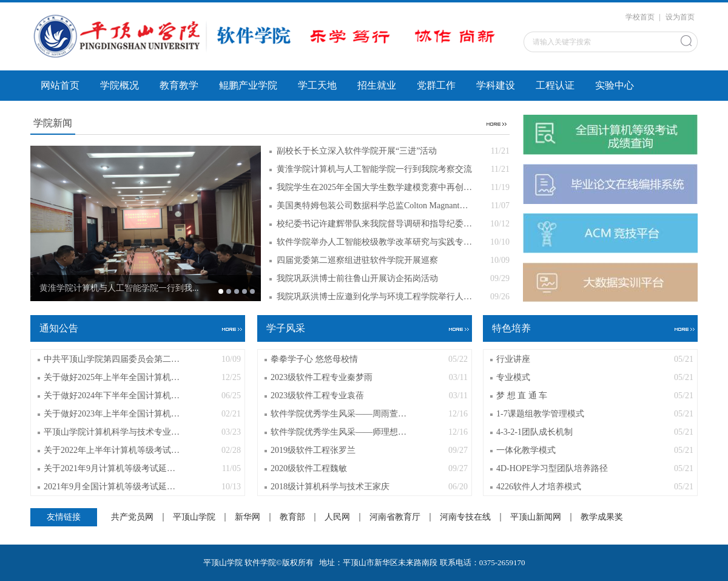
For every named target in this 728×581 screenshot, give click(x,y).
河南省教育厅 (395, 517)
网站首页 (60, 85)
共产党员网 (132, 517)
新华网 (248, 517)
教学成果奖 (602, 517)
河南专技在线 (465, 517)
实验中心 (615, 85)
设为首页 (680, 17)
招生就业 (377, 85)
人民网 (337, 517)
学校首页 (640, 17)
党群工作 (436, 85)
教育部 (292, 517)
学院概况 (120, 85)
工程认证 (555, 85)
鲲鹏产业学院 (248, 85)
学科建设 (496, 85)
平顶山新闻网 (536, 517)
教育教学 (179, 85)
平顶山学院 (194, 517)
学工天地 (317, 85)
